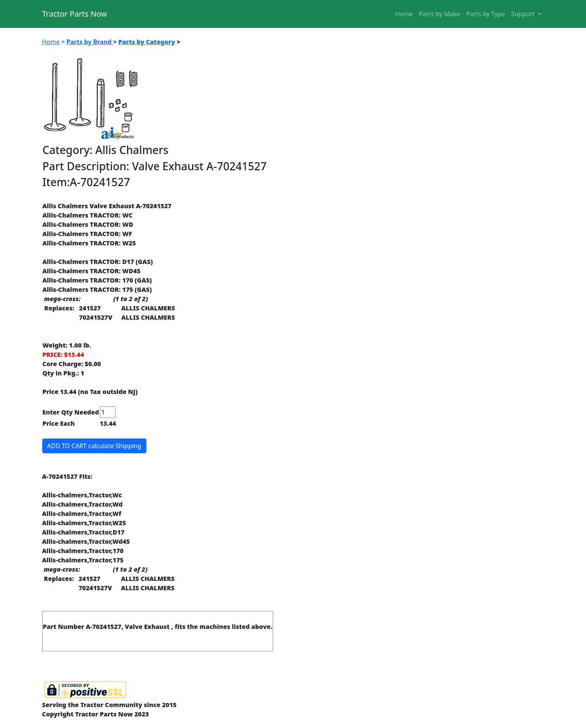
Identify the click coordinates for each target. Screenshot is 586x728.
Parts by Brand (90, 42)
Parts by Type (486, 14)
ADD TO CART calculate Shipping (94, 446)
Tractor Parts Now (75, 14)
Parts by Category (147, 42)
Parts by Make (440, 14)
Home (404, 14)
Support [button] (524, 14)
